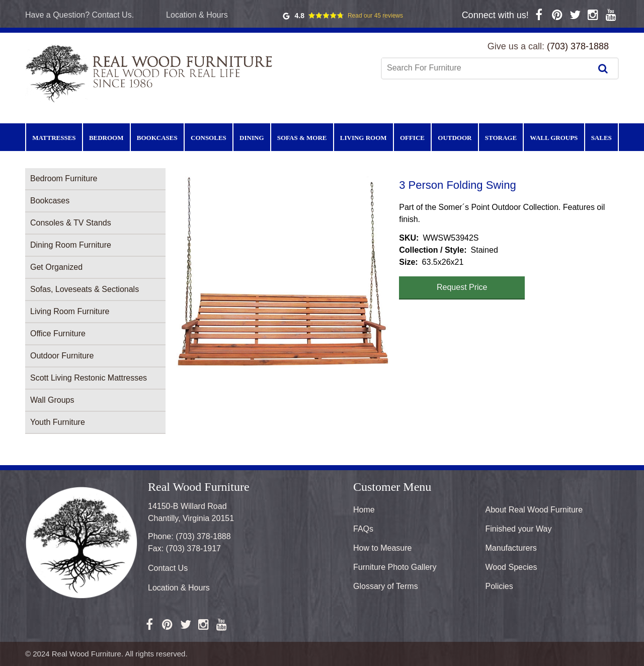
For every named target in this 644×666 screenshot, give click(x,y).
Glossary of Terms (386, 586)
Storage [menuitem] (501, 138)
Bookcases (50, 201)
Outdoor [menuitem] (455, 138)
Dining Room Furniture (71, 245)
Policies (499, 586)
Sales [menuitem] (601, 138)
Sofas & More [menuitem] (302, 138)
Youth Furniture (58, 422)
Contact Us (168, 568)
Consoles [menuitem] (209, 138)
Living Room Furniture (70, 311)
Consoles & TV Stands (71, 223)
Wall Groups (52, 400)
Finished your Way (519, 529)
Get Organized (56, 267)
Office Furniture (58, 334)
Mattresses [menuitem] (54, 138)
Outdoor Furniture (62, 356)
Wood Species (511, 567)
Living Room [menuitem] (364, 138)
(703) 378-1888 (578, 46)
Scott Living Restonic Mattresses (89, 378)
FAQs (363, 529)
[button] (282, 272)
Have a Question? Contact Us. (79, 15)
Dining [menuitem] (252, 138)
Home (364, 510)
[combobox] (488, 68)
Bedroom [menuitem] (106, 138)
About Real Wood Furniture (534, 510)
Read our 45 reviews (375, 16)
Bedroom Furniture (64, 178)
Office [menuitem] (412, 138)
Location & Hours (197, 15)
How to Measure (383, 548)
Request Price (462, 287)
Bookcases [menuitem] (157, 138)
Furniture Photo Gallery (395, 567)
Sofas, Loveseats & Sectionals (85, 289)
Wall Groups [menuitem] (554, 138)
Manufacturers (511, 548)
